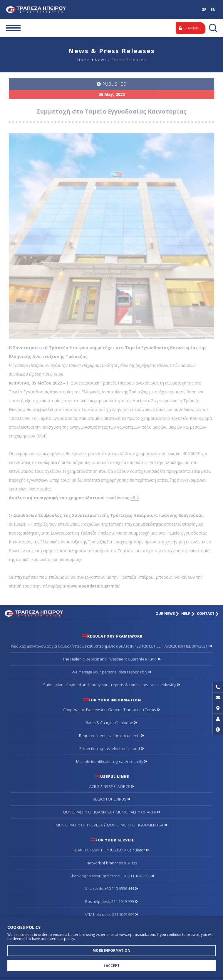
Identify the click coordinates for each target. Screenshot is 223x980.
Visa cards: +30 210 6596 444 (112, 889)
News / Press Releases (120, 60)
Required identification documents (112, 736)
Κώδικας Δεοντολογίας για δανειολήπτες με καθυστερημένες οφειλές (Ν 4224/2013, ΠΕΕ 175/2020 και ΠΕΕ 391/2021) (112, 646)
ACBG (94, 786)
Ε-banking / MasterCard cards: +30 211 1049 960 (112, 876)
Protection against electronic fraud (112, 748)
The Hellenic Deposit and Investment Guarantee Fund (112, 659)
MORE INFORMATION (111, 950)
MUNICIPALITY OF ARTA (138, 812)
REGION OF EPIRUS (112, 799)
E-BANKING (191, 28)
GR (204, 10)
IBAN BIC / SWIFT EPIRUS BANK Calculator (112, 850)
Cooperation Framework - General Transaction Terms (111, 710)
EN (213, 10)
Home (84, 60)
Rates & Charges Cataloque (111, 723)
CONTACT (208, 614)
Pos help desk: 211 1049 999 (111, 901)
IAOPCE (125, 786)
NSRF (108, 786)
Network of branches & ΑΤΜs (112, 863)
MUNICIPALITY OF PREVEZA (79, 825)
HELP (188, 614)
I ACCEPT (112, 966)
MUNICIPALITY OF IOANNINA (87, 812)
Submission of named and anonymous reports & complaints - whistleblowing (112, 685)
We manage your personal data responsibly (111, 672)
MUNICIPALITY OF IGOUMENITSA (137, 825)
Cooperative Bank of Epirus (46, 10)
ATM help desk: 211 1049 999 (111, 914)
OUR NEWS (167, 614)
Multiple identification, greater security (112, 761)
